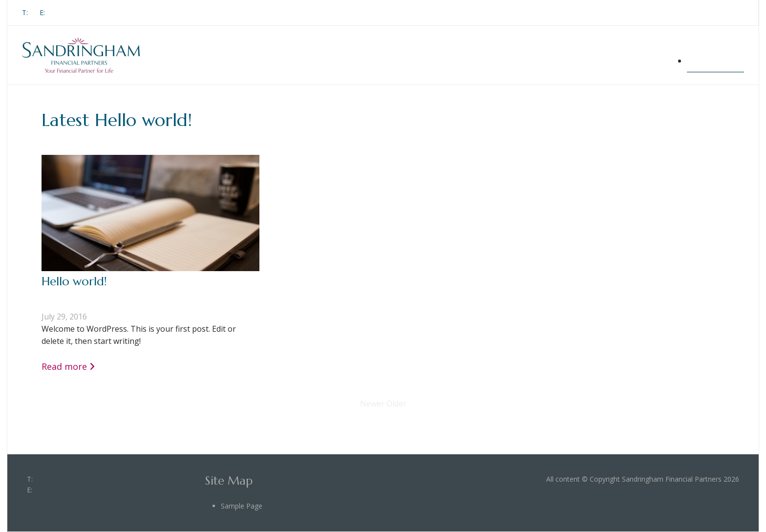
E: (42, 12)
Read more (64, 366)
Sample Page (715, 61)
